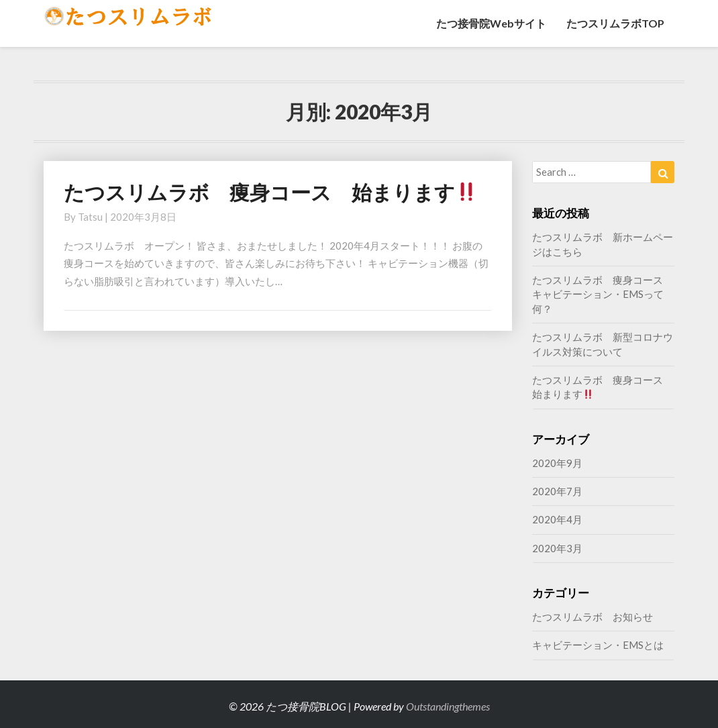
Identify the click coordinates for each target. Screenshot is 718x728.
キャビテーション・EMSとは (598, 645)
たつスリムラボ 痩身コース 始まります (270, 192)
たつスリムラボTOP (615, 23)
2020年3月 (557, 548)
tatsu (90, 217)
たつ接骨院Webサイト (491, 23)
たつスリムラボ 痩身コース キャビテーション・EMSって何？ (603, 294)
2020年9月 (557, 463)
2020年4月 (557, 519)
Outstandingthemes (448, 706)
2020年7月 (557, 491)
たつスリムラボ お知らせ (593, 617)
